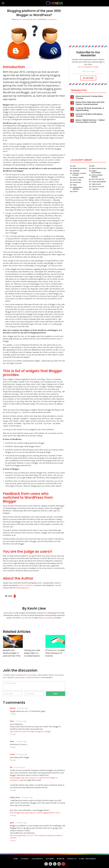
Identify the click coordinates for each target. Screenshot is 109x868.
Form (74, 185)
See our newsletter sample (88, 67)
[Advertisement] (88, 25)
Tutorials (25, 859)
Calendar (76, 171)
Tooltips (95, 189)
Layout (75, 191)
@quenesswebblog (46, 618)
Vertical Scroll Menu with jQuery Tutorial (89, 115)
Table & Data (96, 184)
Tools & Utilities (98, 187)
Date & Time (77, 180)
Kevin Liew (22, 19)
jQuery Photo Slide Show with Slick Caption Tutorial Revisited (90, 103)
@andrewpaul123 (23, 588)
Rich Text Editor (98, 179)
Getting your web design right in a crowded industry (34, 646)
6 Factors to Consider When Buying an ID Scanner (55, 646)
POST (56, 694)
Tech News (50, 859)
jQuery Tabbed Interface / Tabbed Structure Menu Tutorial (90, 121)
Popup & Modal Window (97, 176)
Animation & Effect (80, 168)
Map (93, 166)
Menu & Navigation (99, 168)
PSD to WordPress (26, 585)
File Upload (77, 182)
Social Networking (99, 182)
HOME (16, 859)
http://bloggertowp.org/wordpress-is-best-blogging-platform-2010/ (35, 813)
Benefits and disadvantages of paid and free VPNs (13, 646)
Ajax (74, 166)
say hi (24, 618)
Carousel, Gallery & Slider (79, 174)
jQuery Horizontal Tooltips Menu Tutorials (89, 97)
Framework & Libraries (77, 188)
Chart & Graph (78, 177)
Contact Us (72, 859)
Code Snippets (37, 859)
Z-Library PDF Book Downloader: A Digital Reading (90, 109)
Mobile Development (96, 172)
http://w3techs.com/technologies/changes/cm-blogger (30, 731)
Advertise (60, 859)
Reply (13, 714)
